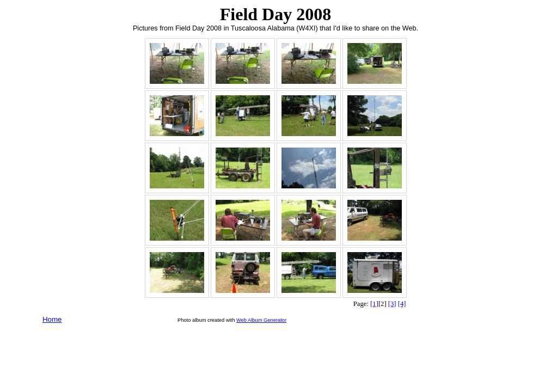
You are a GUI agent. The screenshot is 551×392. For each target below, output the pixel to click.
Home (52, 319)
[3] (392, 304)
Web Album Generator (261, 320)
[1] (374, 304)
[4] (402, 304)
